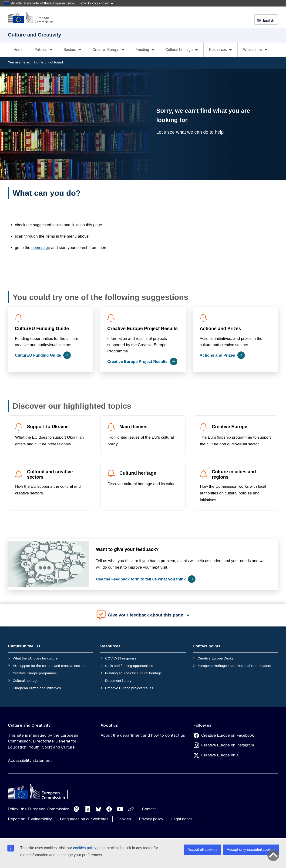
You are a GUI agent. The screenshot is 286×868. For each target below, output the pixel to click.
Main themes (133, 427)
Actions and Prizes (220, 328)
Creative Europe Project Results (143, 328)
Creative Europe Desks (215, 658)
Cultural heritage (138, 473)
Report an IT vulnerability (30, 819)
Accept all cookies (202, 850)
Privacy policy (151, 819)
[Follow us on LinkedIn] (87, 809)
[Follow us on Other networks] (131, 809)
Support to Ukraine (48, 427)
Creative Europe (229, 427)
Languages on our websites (84, 819)
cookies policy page (89, 848)
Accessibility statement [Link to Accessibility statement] (30, 760)
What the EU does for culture (35, 658)
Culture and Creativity (29, 725)
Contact (149, 809)
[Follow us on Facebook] (109, 809)
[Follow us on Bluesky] (98, 809)
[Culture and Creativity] (35, 17)
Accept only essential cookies (251, 850)
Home (19, 50)
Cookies (124, 819)
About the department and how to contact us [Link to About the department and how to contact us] (143, 735)
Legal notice (182, 819)
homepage (41, 248)
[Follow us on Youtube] (120, 809)
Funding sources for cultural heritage (133, 673)
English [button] (266, 20)
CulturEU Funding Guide (42, 328)
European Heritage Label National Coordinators (234, 666)
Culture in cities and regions (234, 474)
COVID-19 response (121, 658)
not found (56, 62)
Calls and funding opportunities (129, 666)
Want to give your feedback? (127, 549)
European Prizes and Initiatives (37, 688)
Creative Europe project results (129, 688)
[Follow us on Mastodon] (77, 809)
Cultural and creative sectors (50, 474)
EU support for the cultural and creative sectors (49, 666)
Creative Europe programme (35, 673)
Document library (118, 681)
